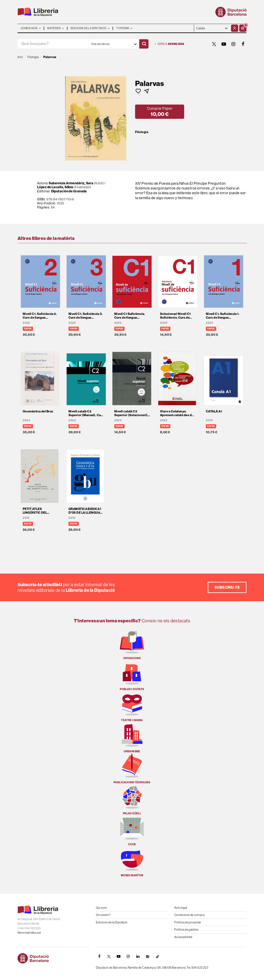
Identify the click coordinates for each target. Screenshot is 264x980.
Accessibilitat (183, 937)
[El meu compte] (235, 28)
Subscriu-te (227, 587)
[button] (243, 28)
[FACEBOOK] (243, 44)
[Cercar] (144, 44)
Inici (20, 57)
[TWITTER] (214, 44)
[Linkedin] (138, 956)
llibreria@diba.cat (29, 933)
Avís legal (181, 908)
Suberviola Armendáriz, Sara (71, 183)
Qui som (101, 908)
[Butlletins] (148, 956)
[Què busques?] (53, 44)
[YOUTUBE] (224, 44)
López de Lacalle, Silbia (55, 187)
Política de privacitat (188, 922)
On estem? (103, 915)
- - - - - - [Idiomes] (212, 28)
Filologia (142, 132)
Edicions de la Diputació (112, 922)
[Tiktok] (157, 956)
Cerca (169, 44)
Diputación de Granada (69, 191)
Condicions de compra (189, 915)
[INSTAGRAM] (233, 44)
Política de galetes (186, 929)
